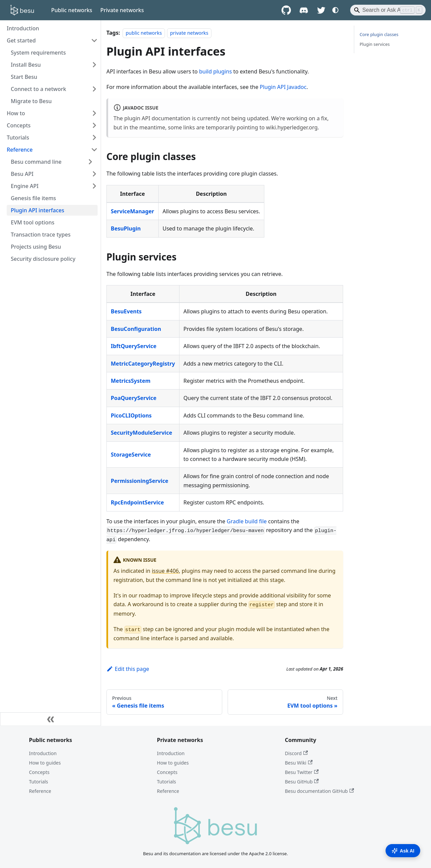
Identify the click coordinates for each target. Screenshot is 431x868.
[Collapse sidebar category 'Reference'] (94, 150)
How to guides (45, 763)
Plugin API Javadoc (283, 87)
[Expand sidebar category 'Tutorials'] (94, 137)
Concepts (39, 772)
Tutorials (39, 782)
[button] (52, 162)
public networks (144, 33)
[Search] (388, 10)
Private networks (122, 10)
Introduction (43, 753)
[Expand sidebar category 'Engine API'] (94, 186)
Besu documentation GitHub (319, 791)
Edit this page (128, 669)
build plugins (215, 71)
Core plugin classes (379, 34)
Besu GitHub (302, 782)
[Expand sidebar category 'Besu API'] (94, 174)
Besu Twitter (302, 772)
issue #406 (165, 571)
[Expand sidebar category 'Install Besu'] (94, 65)
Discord (296, 753)
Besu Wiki (299, 763)
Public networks (72, 10)
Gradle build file (247, 521)
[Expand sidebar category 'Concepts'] (94, 125)
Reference (40, 791)
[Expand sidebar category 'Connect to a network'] (94, 89)
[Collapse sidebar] (51, 719)
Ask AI (403, 851)
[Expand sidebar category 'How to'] (94, 113)
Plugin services (375, 44)
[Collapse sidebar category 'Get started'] (94, 40)
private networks (189, 33)
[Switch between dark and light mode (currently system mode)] (335, 10)
